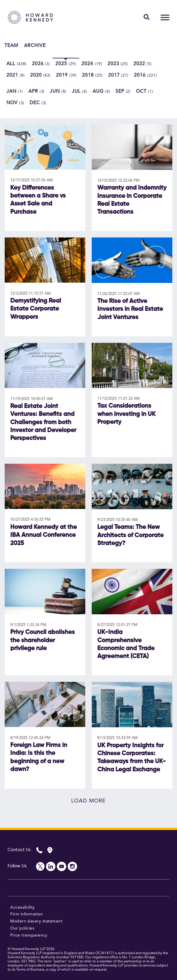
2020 (41, 75)
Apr (37, 92)
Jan (15, 92)
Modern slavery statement (36, 921)
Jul (80, 92)
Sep (123, 92)
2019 (66, 75)
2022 (143, 64)
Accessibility (23, 908)
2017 (119, 75)
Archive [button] (35, 46)
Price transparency (29, 935)
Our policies (22, 928)
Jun (58, 92)
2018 (92, 75)
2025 (66, 64)
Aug (101, 92)
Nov (15, 103)
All (17, 64)
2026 (41, 64)
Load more (88, 801)
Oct (145, 92)
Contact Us (19, 850)
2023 (118, 64)
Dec (38, 103)
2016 (145, 75)
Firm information (27, 914)
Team (11, 46)
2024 (92, 64)
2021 (16, 75)
